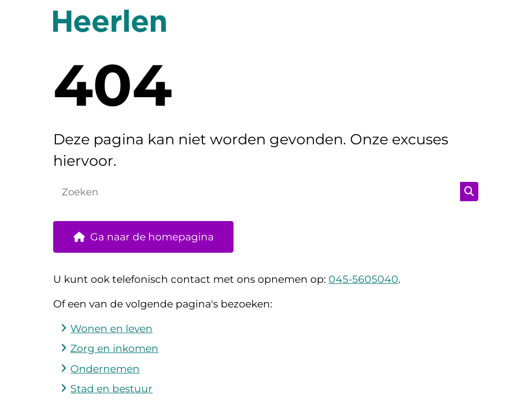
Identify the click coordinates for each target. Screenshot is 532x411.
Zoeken (469, 192)
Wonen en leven (111, 329)
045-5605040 (363, 279)
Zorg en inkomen (114, 348)
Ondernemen (105, 369)
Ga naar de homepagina (152, 237)
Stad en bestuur (111, 389)
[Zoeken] (257, 192)
